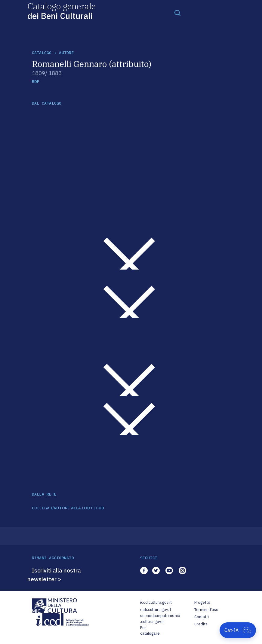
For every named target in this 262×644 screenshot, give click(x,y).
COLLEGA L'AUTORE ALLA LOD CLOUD (68, 508)
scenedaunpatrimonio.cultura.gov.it (160, 619)
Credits (201, 624)
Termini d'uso (207, 610)
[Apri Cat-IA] (238, 630)
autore (66, 53)
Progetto (202, 602)
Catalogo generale (62, 11)
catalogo (42, 53)
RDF (36, 82)
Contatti (202, 617)
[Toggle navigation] (177, 13)
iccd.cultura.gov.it (156, 602)
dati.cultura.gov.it (156, 610)
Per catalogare (150, 631)
